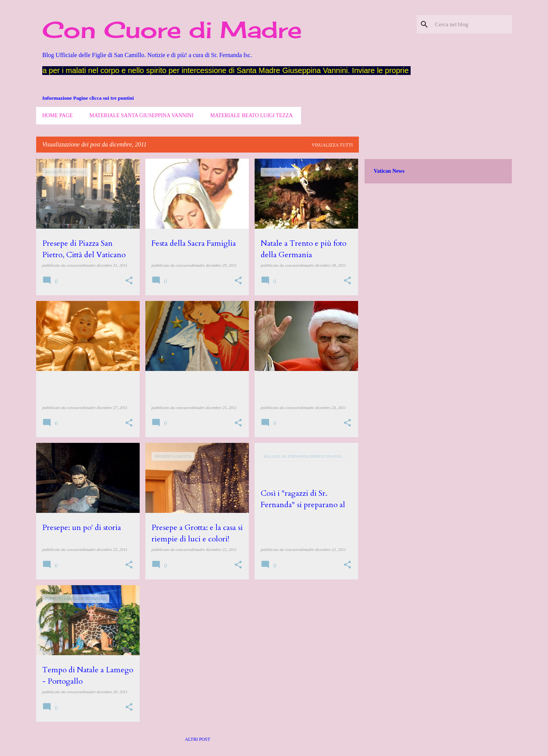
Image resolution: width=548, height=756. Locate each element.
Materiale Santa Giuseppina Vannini (141, 115)
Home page (57, 115)
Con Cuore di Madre (172, 29)
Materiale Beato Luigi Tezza (251, 115)
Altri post (198, 739)
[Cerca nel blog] (472, 24)
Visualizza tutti (332, 145)
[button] (129, 281)
